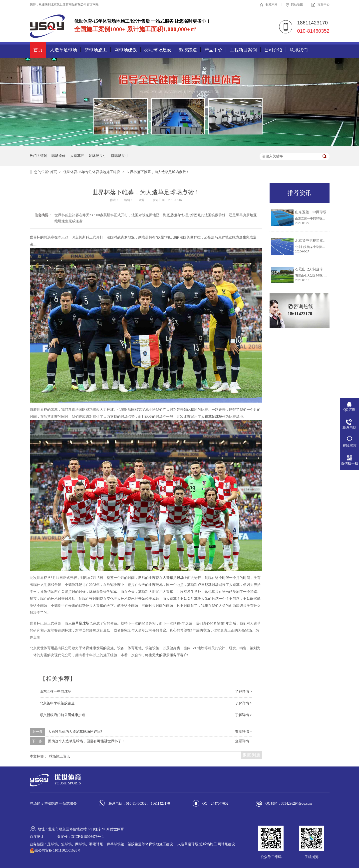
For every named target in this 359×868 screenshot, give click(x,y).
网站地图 (295, 5)
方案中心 (321, 5)
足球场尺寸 (97, 156)
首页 (38, 50)
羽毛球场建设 (158, 50)
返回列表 (252, 755)
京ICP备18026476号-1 (87, 837)
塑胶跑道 (188, 50)
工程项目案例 (243, 50)
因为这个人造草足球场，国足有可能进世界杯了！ (86, 741)
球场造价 (58, 156)
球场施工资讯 (59, 756)
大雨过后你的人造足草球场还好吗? (75, 732)
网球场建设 (126, 50)
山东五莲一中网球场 (55, 692)
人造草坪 (77, 156)
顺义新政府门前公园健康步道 (62, 715)
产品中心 (213, 50)
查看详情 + (243, 732)
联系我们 (299, 50)
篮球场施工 (96, 50)
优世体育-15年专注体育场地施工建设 (92, 172)
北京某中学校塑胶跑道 (57, 703)
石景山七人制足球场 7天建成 (317, 269)
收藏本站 (269, 5)
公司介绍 (273, 50)
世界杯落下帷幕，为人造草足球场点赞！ (158, 172)
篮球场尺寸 (120, 156)
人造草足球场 (63, 50)
